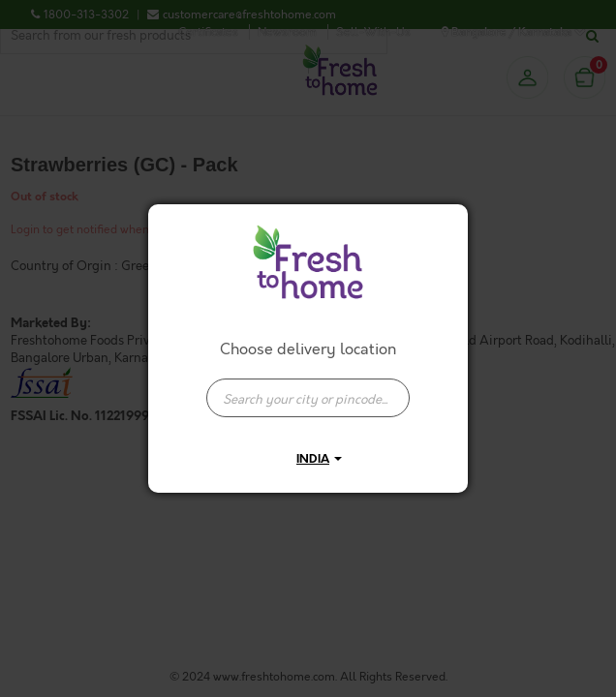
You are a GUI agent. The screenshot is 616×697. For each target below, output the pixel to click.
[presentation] (308, 398)
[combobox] (308, 388)
